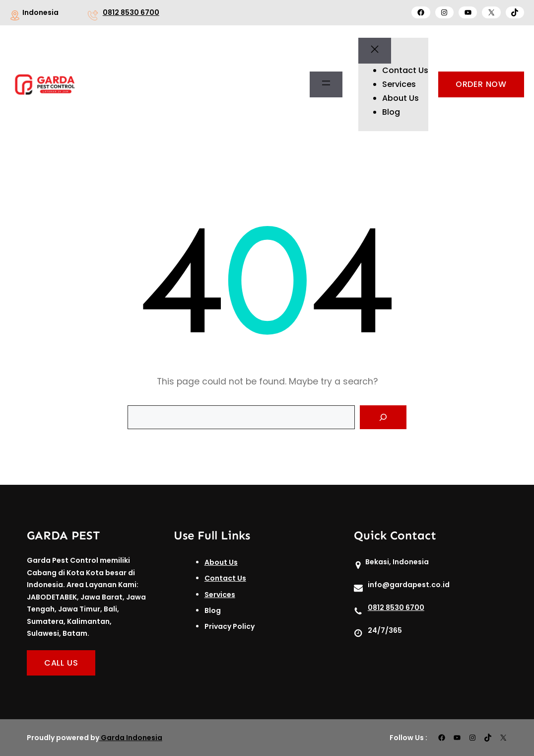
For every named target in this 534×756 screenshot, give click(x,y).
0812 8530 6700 (131, 12)
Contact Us (225, 578)
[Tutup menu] (375, 51)
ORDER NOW (481, 84)
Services (220, 595)
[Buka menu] (326, 85)
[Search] (383, 417)
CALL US (61, 663)
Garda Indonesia (132, 738)
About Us (221, 562)
